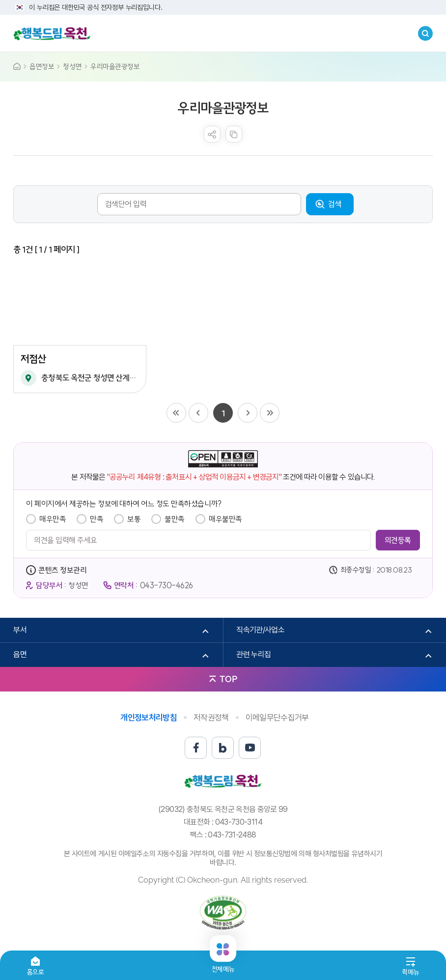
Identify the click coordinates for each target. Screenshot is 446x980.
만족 (97, 519)
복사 (234, 134)
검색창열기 (425, 33)
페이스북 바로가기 (196, 748)
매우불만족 (225, 519)
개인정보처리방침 (149, 718)
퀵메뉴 (410, 972)
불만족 (175, 519)
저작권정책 (211, 718)
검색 (335, 204)
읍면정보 (42, 67)
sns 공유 (212, 134)
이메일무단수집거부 (277, 718)
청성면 (72, 67)
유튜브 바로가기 (250, 748)
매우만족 (53, 519)
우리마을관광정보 (115, 67)
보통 (134, 519)
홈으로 (36, 972)
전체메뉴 (223, 965)
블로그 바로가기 (223, 748)
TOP (228, 679)
